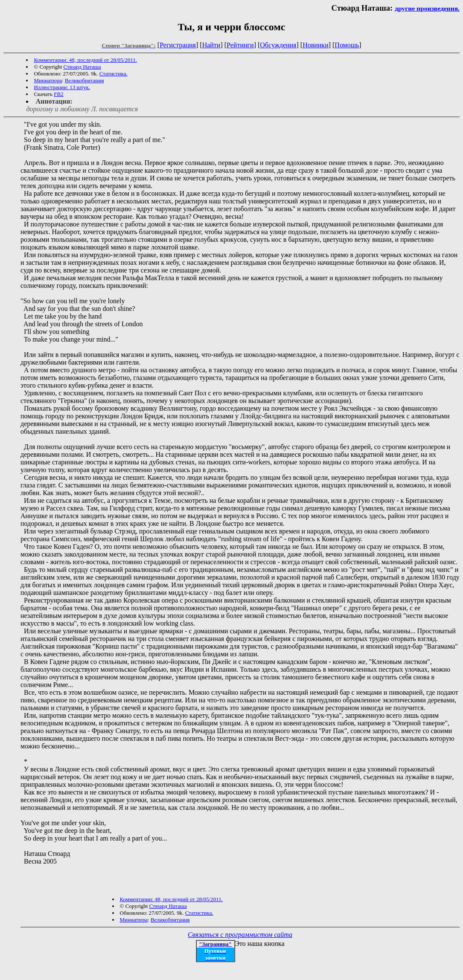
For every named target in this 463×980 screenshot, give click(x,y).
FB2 (58, 94)
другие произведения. (427, 8)
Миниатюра (48, 80)
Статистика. (114, 74)
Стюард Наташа (82, 67)
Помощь (347, 45)
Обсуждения (278, 45)
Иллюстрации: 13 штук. (62, 87)
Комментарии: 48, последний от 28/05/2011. (85, 60)
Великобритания (84, 80)
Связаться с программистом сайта (240, 935)
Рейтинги (240, 45)
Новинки (316, 45)
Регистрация (178, 45)
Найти (211, 45)
